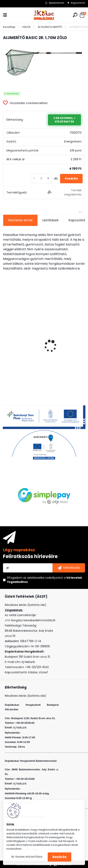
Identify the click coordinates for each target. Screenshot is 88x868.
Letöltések (50, 220)
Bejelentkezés (57, 3)
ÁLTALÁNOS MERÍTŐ (50, 27)
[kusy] (41, 179)
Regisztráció (78, 3)
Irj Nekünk (28, 662)
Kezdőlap (9, 27)
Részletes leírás (20, 220)
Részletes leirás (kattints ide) (26, 696)
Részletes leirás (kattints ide (25, 605)
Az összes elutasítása (27, 857)
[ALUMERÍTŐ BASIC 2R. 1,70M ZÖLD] (44, 62)
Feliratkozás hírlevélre (30, 556)
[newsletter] (69, 568)
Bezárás (59, 857)
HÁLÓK (27, 27)
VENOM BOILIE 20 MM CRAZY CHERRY (33, 357)
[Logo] (44, 15)
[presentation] (5, 339)
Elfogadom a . (45, 580)
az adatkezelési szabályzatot (43, 578)
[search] (75, 15)
